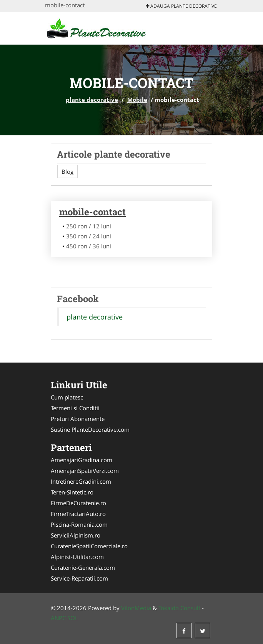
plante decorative (92, 100)
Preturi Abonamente (78, 419)
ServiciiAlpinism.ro (76, 535)
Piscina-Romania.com (79, 524)
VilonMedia (136, 608)
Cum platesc (67, 397)
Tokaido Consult (179, 608)
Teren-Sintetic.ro (72, 492)
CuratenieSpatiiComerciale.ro (89, 546)
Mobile (137, 100)
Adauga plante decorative (181, 6)
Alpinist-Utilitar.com (77, 557)
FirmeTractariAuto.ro (78, 514)
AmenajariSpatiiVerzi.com (85, 471)
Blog (67, 171)
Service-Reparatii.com (79, 578)
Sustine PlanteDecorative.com (90, 429)
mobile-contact (92, 212)
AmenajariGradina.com (82, 460)
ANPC (58, 618)
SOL (73, 618)
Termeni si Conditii (75, 408)
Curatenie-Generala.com (83, 567)
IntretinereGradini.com (81, 481)
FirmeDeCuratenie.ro (78, 503)
